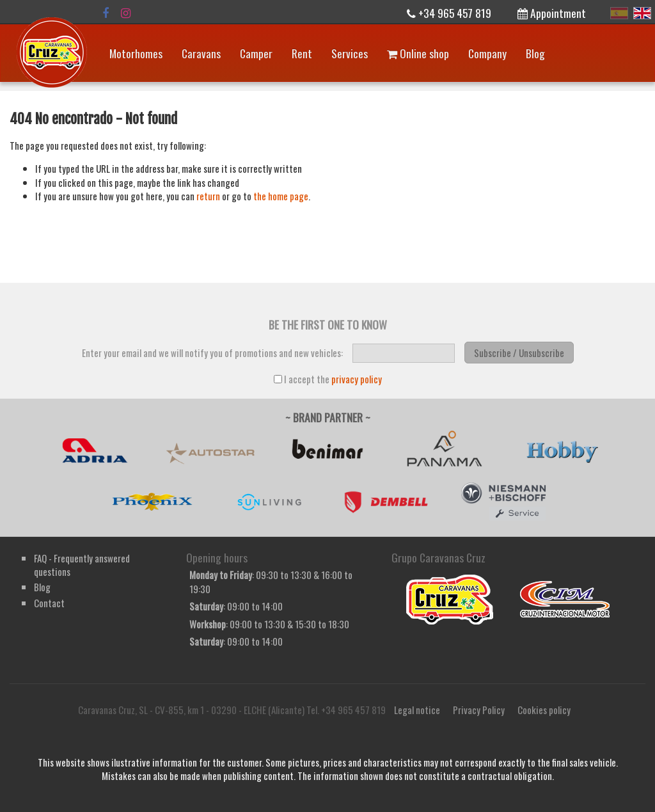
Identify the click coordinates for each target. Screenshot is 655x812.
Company (487, 53)
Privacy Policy (479, 710)
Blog (535, 53)
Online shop (418, 53)
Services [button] (350, 53)
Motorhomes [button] (136, 53)
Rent (302, 53)
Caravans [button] (201, 53)
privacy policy (357, 379)
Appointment (552, 13)
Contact (49, 603)
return (208, 196)
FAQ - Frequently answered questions (82, 565)
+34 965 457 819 (449, 13)
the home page (281, 196)
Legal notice (417, 710)
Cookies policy (544, 710)
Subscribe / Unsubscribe (519, 353)
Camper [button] (256, 53)
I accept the (328, 379)
